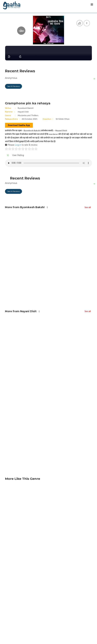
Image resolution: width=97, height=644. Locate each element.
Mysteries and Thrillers (28, 115)
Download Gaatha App (19, 125)
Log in (18, 145)
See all (88, 207)
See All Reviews (13, 86)
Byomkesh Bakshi (26, 108)
